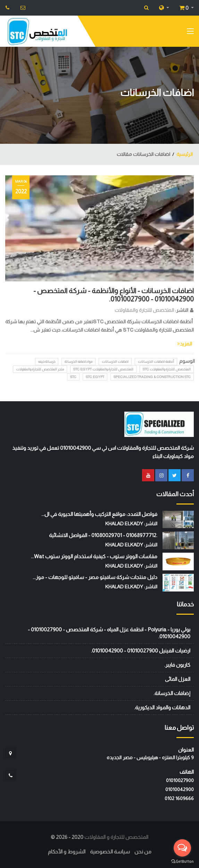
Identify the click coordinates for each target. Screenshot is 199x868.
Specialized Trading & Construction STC (152, 377)
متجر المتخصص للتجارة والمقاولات (40, 369)
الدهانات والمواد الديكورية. (162, 707)
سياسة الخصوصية (110, 852)
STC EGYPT (95, 377)
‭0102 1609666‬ (179, 798)
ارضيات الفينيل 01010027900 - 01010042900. (141, 651)
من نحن (143, 852)
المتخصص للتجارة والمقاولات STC (167, 369)
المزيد (185, 344)
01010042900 (180, 789)
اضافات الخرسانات (115, 362)
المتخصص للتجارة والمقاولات (144, 310)
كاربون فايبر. (177, 665)
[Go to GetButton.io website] (182, 861)
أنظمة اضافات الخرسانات (156, 362)
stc (73, 377)
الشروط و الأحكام (67, 852)
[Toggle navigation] (190, 33)
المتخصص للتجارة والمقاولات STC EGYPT (103, 369)
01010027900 (180, 780)
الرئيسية (185, 154)
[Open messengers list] (182, 848)
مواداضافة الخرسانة (78, 362)
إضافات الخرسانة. (172, 693)
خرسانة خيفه (47, 362)
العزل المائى (178, 679)
